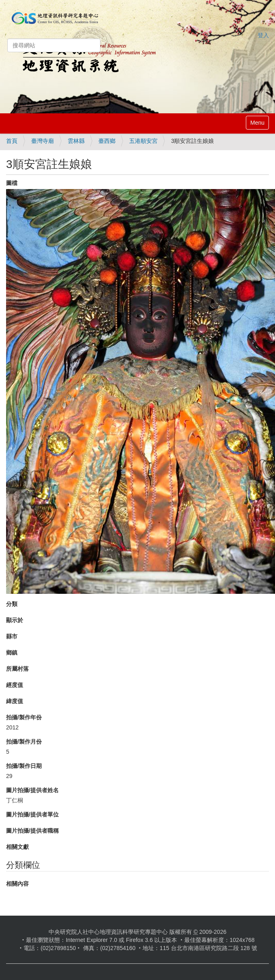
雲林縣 (76, 141)
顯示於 (15, 620)
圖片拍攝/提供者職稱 (32, 831)
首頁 (12, 141)
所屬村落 (17, 669)
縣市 (12, 636)
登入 (263, 35)
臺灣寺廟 (43, 141)
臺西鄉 (107, 141)
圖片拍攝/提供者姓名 (32, 790)
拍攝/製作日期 (24, 766)
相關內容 (17, 884)
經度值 (15, 685)
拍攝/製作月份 (24, 742)
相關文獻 (17, 847)
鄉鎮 (12, 653)
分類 (12, 604)
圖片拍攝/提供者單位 (32, 814)
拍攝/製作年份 (24, 717)
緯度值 (15, 701)
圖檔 (12, 183)
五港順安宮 (143, 141)
